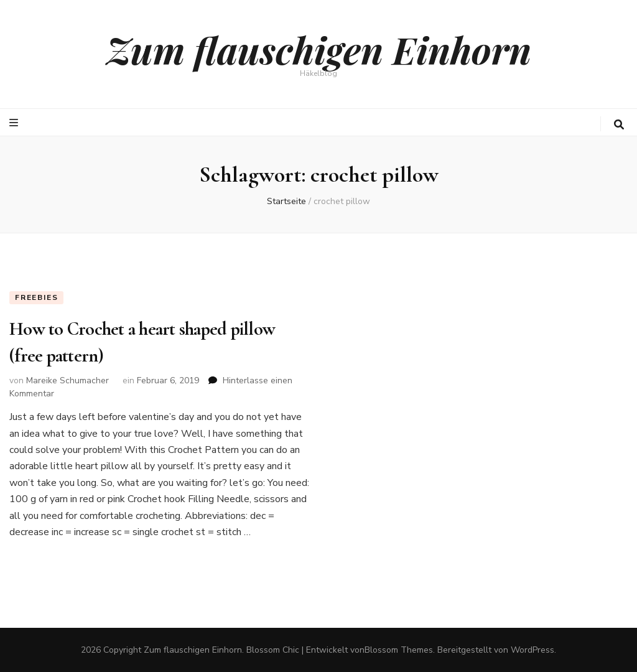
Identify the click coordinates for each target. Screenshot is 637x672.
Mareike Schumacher (67, 380)
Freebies (36, 297)
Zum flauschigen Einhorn (319, 49)
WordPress (532, 650)
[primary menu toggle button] (15, 123)
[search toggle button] (619, 125)
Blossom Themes (399, 650)
